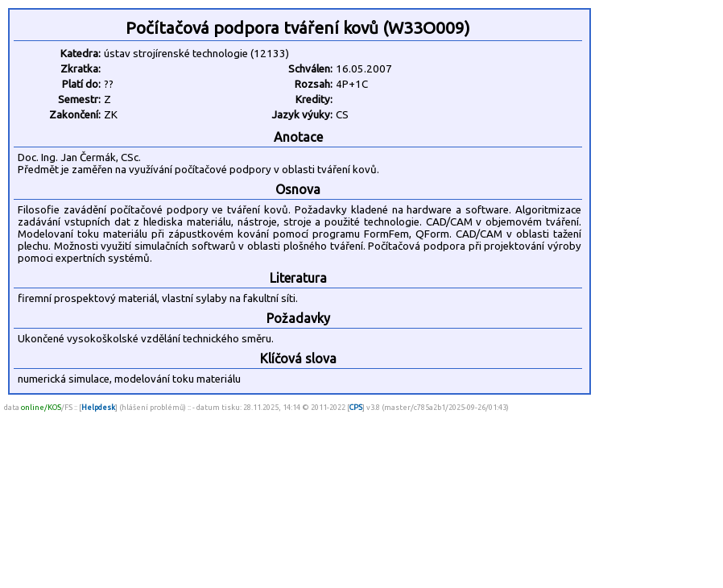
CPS (356, 407)
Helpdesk (98, 407)
